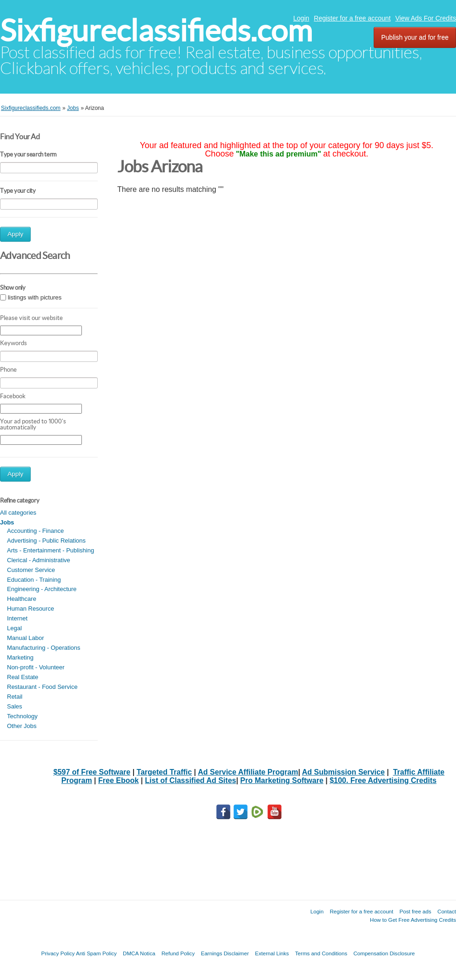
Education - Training (34, 580)
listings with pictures (35, 297)
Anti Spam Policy (96, 953)
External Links (272, 953)
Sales (15, 706)
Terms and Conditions (321, 953)
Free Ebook (118, 780)
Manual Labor (26, 638)
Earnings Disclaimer (225, 953)
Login (301, 18)
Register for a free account (352, 18)
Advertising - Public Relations (46, 541)
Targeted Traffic (164, 772)
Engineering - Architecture (42, 589)
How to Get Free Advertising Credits (413, 920)
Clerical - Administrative (39, 560)
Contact (447, 911)
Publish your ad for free (415, 37)
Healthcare (22, 599)
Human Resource (30, 609)
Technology (22, 716)
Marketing (20, 657)
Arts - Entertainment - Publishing (50, 550)
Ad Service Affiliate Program (248, 772)
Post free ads (415, 911)
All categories (18, 513)
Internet (17, 618)
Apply (15, 234)
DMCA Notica (139, 953)
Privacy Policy (58, 953)
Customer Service (31, 570)
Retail (15, 697)
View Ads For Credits (426, 18)
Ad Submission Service (343, 772)
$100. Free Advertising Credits (383, 780)
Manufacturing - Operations (44, 648)
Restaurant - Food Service (42, 687)
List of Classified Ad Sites (191, 780)
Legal (14, 628)
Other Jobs (22, 726)
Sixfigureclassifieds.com (156, 31)
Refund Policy (178, 953)
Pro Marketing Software (282, 780)
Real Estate (23, 677)
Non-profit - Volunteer (36, 667)
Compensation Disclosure (384, 953)
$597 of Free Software (92, 772)
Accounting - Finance (35, 531)
